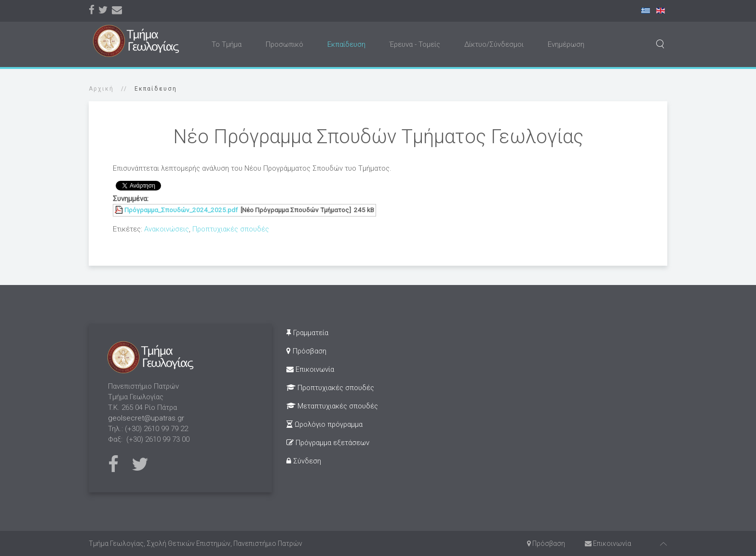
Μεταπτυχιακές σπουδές (332, 406)
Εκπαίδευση (346, 44)
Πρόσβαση (306, 351)
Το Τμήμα (227, 44)
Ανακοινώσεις (167, 229)
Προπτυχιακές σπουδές (231, 229)
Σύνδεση (304, 461)
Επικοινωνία (310, 369)
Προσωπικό (284, 44)
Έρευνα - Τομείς (415, 44)
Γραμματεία (307, 333)
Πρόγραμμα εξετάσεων (328, 443)
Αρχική (101, 89)
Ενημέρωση (566, 44)
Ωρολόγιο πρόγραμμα (324, 424)
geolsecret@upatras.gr (146, 418)
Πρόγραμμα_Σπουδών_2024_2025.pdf (181, 210)
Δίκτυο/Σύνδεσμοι (494, 44)
